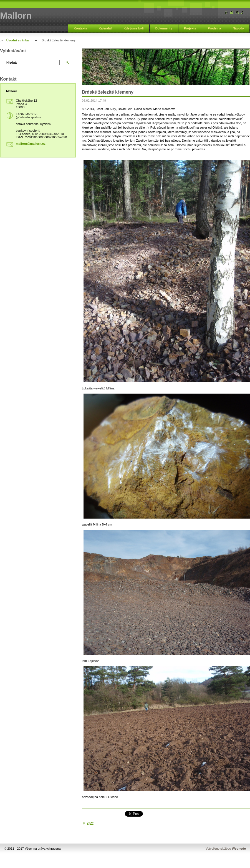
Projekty (190, 28)
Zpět (90, 823)
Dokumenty (164, 28)
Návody (238, 28)
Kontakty (80, 28)
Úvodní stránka (18, 40)
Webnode (239, 849)
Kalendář (105, 28)
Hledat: (12, 62)
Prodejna (214, 28)
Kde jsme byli (134, 28)
